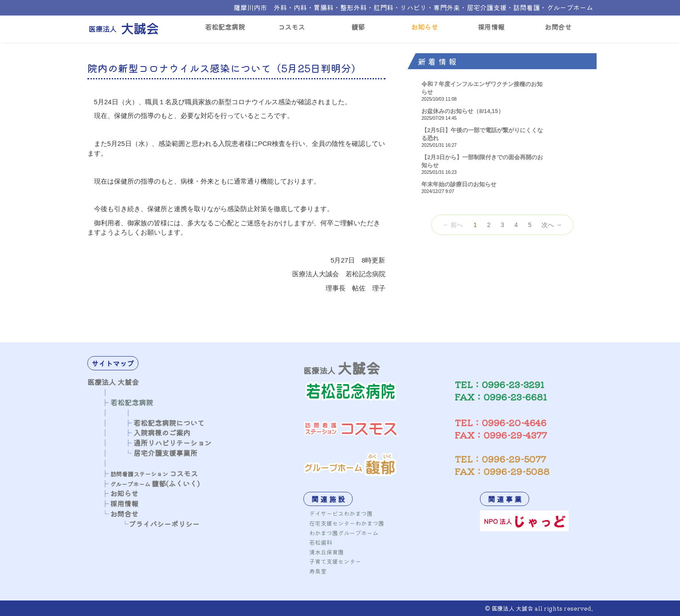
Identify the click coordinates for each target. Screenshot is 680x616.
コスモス (291, 27)
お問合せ (558, 27)
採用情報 (491, 27)
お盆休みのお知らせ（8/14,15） (463, 111)
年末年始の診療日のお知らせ (459, 184)
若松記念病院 (225, 27)
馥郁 (358, 27)
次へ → (552, 225)
